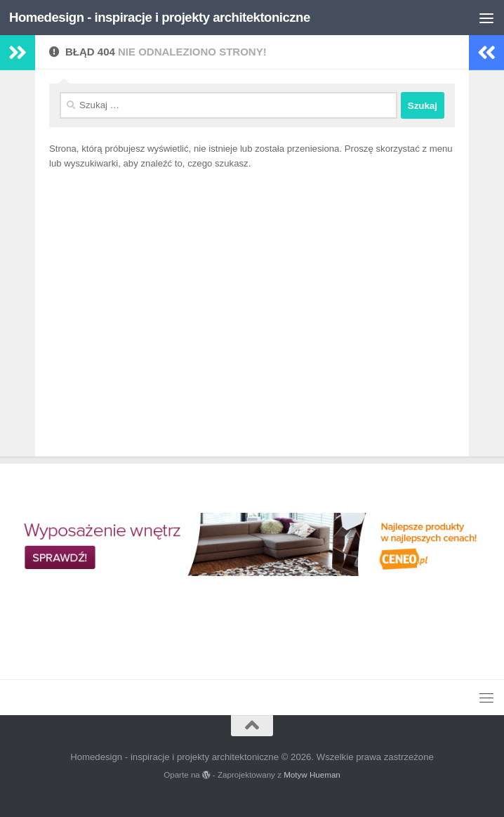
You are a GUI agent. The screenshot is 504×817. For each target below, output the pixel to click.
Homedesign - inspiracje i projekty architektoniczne (160, 17)
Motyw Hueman (312, 774)
